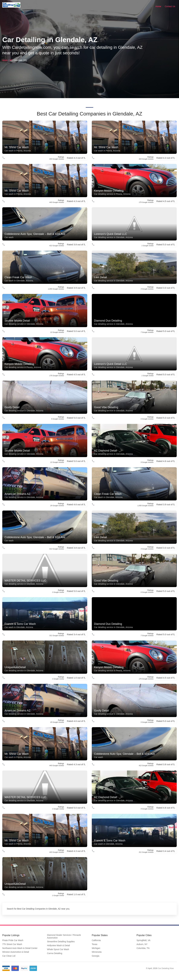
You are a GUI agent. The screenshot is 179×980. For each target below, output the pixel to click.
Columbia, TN (143, 948)
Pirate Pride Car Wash (13, 940)
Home (158, 6)
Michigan (96, 948)
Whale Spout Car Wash (58, 949)
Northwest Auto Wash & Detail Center (20, 948)
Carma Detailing (55, 953)
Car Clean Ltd (9, 956)
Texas (95, 944)
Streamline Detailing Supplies (61, 942)
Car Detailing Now (166, 968)
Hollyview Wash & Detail (58, 945)
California (96, 940)
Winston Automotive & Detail (16, 952)
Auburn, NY (142, 944)
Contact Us (170, 6)
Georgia (96, 956)
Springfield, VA (143, 940)
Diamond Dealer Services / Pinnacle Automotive (64, 936)
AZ (11, 60)
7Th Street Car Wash (12, 944)
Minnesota (97, 952)
